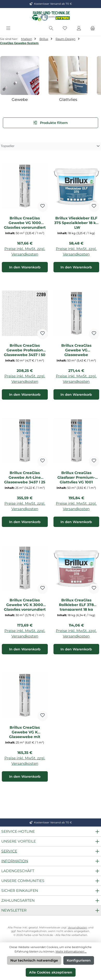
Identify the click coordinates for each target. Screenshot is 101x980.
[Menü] (8, 28)
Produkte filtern (50, 123)
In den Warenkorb (25, 267)
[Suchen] (51, 28)
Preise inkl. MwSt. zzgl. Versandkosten (25, 251)
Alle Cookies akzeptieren (51, 972)
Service (9, 851)
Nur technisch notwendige (34, 960)
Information (15, 861)
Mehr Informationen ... (71, 951)
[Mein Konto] (79, 28)
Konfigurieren (79, 960)
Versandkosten (78, 927)
